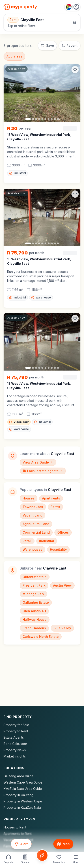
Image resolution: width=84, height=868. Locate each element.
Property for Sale (16, 725)
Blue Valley (62, 628)
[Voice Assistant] (42, 855)
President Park (34, 585)
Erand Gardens (34, 628)
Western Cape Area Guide (23, 782)
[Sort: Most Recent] (70, 46)
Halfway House (35, 620)
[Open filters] (42, 22)
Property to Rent (16, 731)
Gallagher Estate (36, 602)
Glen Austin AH (34, 611)
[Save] (47, 46)
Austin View (62, 585)
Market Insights (15, 756)
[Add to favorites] (75, 70)
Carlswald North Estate (41, 637)
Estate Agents (14, 737)
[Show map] (63, 844)
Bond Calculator (15, 744)
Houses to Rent (15, 827)
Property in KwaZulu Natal (23, 807)
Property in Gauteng (18, 795)
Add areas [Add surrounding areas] (14, 56)
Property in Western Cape (23, 801)
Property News (15, 750)
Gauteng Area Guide (19, 776)
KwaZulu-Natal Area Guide (23, 789)
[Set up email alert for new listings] (21, 844)
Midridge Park (33, 594)
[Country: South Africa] (72, 7)
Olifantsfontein (35, 577)
